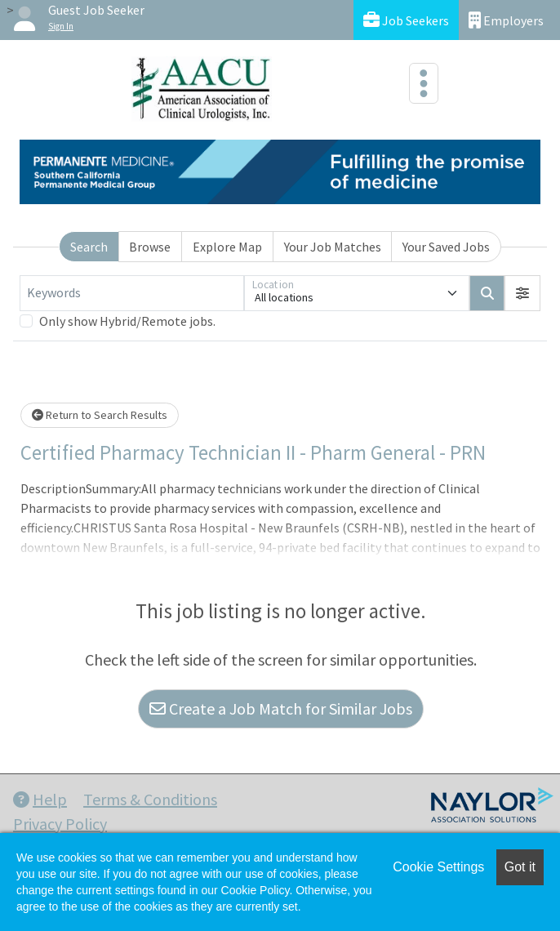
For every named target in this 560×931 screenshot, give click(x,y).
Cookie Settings (438, 867)
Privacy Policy (60, 824)
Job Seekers (406, 20)
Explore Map (227, 247)
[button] (522, 293)
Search (89, 247)
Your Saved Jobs (446, 247)
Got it (520, 867)
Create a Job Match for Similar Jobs (281, 708)
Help (40, 799)
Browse (150, 247)
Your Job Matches (333, 247)
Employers (506, 20)
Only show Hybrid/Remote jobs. (127, 321)
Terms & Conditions (150, 799)
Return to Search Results (100, 415)
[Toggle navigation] (424, 83)
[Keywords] (132, 293)
